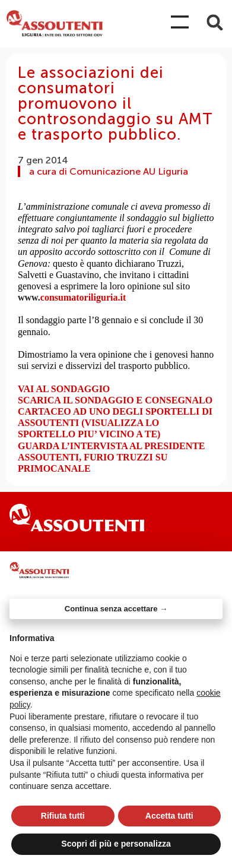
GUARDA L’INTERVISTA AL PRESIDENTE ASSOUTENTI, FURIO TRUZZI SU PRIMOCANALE (112, 457)
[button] (215, 22)
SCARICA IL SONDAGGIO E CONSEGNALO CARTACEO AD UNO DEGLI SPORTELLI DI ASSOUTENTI (115, 411)
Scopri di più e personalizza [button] (116, 844)
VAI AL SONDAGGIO (64, 389)
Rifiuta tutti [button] (63, 816)
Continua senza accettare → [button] (116, 609)
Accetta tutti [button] (169, 816)
